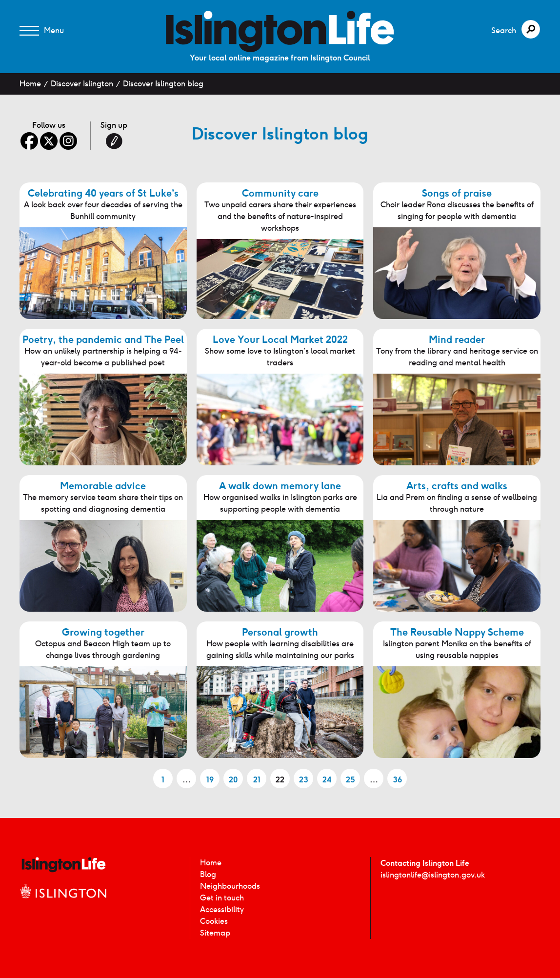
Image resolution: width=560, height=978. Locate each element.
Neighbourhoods (230, 886)
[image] (280, 31)
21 (257, 779)
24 (327, 779)
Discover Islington (82, 84)
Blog (208, 874)
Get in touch (222, 898)
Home (30, 84)
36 (397, 779)
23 (304, 779)
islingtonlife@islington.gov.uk (433, 875)
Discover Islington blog (163, 84)
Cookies (214, 921)
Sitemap (215, 933)
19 (210, 779)
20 (233, 779)
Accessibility (222, 909)
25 (350, 779)
